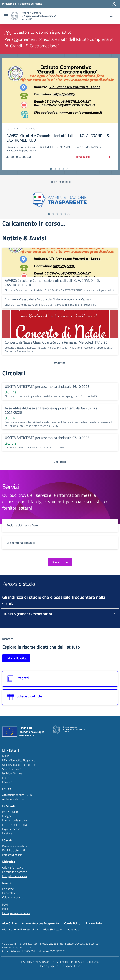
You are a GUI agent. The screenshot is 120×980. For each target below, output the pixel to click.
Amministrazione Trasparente (40, 923)
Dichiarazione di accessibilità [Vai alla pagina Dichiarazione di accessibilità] (20, 929)
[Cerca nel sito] (111, 16)
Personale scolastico (14, 846)
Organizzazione (11, 829)
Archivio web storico (14, 799)
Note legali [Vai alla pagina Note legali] (74, 929)
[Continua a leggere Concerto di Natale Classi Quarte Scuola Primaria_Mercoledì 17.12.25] (60, 324)
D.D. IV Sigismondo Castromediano (28, 614)
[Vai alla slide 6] (69, 214)
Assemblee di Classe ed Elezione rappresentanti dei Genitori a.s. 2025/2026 (51, 410)
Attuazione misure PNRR (17, 795)
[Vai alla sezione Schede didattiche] (60, 697)
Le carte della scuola (14, 825)
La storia (7, 833)
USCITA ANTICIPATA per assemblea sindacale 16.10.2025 (47, 386)
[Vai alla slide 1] (51, 169)
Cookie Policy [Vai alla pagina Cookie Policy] (72, 923)
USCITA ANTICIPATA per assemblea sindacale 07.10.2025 (47, 438)
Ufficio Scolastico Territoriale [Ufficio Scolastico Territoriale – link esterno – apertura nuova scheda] (19, 765)
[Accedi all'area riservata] (114, 4)
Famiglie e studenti (13, 850)
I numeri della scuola (14, 820)
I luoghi (6, 816)
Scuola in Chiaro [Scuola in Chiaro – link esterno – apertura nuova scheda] (12, 769)
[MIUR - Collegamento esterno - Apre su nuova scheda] (22, 4)
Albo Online (9, 923)
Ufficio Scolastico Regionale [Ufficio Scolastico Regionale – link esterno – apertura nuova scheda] (19, 760)
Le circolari (8, 893)
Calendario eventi (13, 897)
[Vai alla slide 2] (55, 169)
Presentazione (11, 812)
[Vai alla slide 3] (59, 169)
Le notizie (8, 889)
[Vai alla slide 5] (67, 169)
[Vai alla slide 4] (63, 169)
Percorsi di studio (12, 855)
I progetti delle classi (14, 876)
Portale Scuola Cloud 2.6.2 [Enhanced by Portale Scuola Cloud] (84, 962)
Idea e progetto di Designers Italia (60, 966)
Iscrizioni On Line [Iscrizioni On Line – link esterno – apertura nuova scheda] (12, 773)
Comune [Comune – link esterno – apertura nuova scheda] (7, 782)
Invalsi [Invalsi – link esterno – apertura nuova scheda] (6, 778)
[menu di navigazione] (6, 16)
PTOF (5, 909)
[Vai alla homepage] (15, 16)
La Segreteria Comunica (16, 913)
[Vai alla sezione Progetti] (60, 679)
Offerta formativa (13, 867)
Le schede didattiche (15, 872)
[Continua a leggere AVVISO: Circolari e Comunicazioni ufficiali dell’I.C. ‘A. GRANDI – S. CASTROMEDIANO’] (60, 262)
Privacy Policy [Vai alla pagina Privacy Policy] (94, 923)
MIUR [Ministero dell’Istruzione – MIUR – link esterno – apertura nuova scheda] (6, 756)
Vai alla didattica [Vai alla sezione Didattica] (16, 658)
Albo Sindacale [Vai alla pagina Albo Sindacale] (52, 929)
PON (5, 905)
